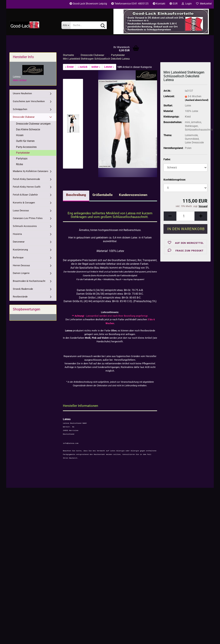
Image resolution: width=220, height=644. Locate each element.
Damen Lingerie (21, 273)
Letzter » (109, 67)
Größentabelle (103, 195)
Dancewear (19, 242)
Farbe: (167, 159)
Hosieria (17, 234)
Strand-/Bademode (23, 289)
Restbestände (20, 297)
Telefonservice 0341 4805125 (130, 4)
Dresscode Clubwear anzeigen (33, 124)
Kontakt (159, 4)
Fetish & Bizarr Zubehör (25, 195)
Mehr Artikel (20, 80)
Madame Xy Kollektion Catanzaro (30, 171)
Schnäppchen (20, 109)
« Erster (69, 67)
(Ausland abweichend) (197, 100)
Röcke (19, 164)
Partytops (22, 159)
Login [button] (187, 4)
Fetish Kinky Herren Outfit (27, 187)
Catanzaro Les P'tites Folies (28, 218)
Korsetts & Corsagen (24, 203)
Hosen (20, 135)
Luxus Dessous (21, 211)
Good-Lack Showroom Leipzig (88, 4)
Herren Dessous (21, 265)
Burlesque (18, 258)
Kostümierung (20, 250)
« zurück (82, 67)
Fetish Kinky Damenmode (26, 179)
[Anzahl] (185, 216)
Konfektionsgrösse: (175, 180)
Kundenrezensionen (133, 195)
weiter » (96, 67)
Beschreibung (76, 195)
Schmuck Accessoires (25, 226)
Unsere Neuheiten (22, 93)
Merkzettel (204, 4)
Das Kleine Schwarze (28, 129)
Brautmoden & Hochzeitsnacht (29, 281)
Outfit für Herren (25, 141)
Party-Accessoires (26, 147)
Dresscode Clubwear (24, 117)
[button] (173, 4)
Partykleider (23, 153)
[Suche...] (66, 25)
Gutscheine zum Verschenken (29, 101)
